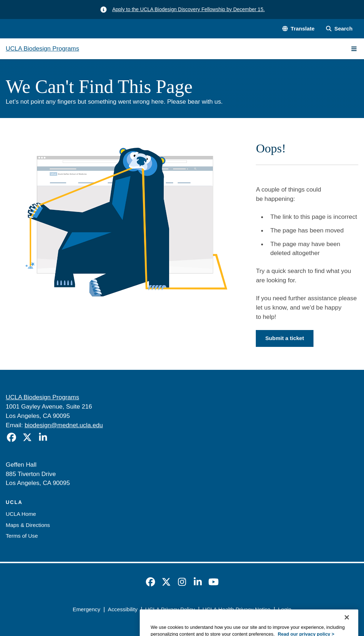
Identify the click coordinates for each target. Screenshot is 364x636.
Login (285, 609)
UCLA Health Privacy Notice (236, 609)
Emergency (87, 609)
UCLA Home (21, 514)
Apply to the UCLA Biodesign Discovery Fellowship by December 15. (188, 9)
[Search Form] (339, 29)
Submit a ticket (284, 338)
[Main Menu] (354, 49)
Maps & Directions (28, 525)
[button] (298, 29)
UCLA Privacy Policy (170, 609)
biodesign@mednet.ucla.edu (64, 425)
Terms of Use (22, 536)
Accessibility (123, 609)
